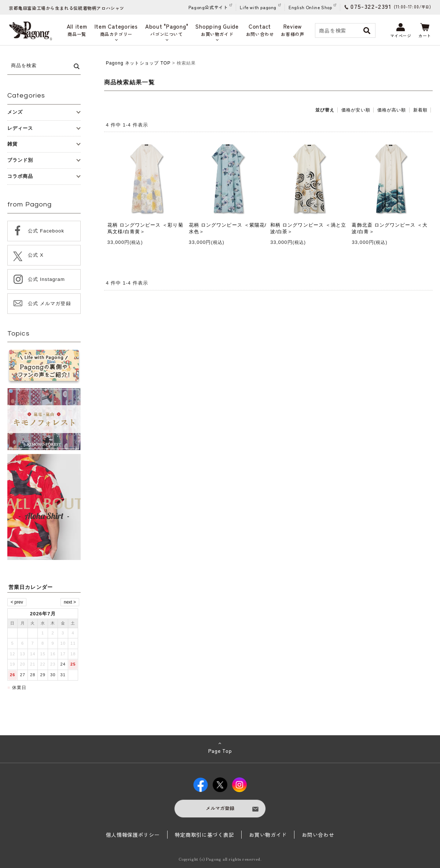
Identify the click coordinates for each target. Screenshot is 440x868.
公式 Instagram (46, 279)
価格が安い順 (356, 110)
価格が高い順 (392, 110)
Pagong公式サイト (208, 7)
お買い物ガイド (268, 835)
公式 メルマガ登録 (49, 303)
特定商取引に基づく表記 (205, 835)
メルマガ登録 (220, 808)
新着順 (420, 110)
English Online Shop (310, 7)
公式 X (36, 255)
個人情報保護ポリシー (133, 835)
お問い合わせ (318, 835)
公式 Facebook (46, 231)
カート (425, 31)
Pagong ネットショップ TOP (138, 63)
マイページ (401, 31)
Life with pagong (258, 7)
